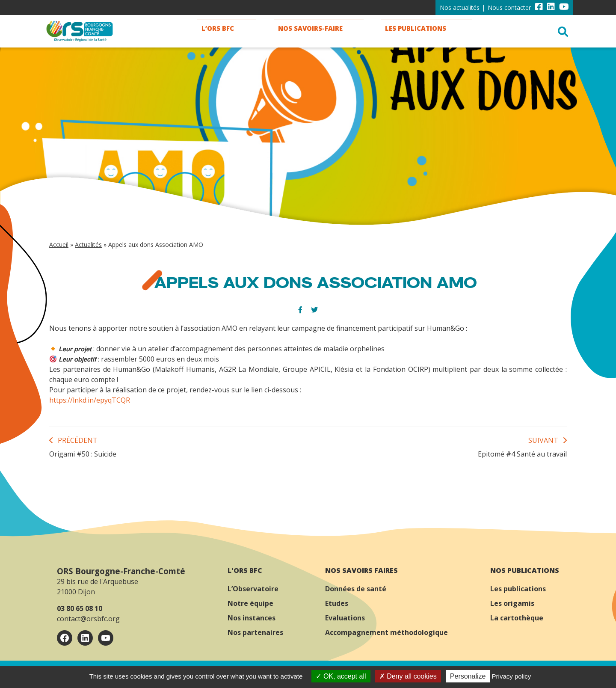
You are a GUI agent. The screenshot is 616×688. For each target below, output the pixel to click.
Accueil (59, 245)
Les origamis (512, 603)
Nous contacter (509, 7)
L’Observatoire (253, 589)
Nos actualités (460, 7)
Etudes (337, 603)
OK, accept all (341, 676)
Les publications (518, 589)
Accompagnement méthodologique (386, 632)
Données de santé (356, 589)
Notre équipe (250, 603)
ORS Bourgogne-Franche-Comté (121, 571)
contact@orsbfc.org (88, 619)
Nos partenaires (255, 632)
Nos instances (252, 618)
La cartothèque (517, 618)
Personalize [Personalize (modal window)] (468, 676)
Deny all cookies (408, 676)
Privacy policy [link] (512, 676)
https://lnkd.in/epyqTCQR (90, 400)
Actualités (88, 245)
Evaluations (345, 618)
